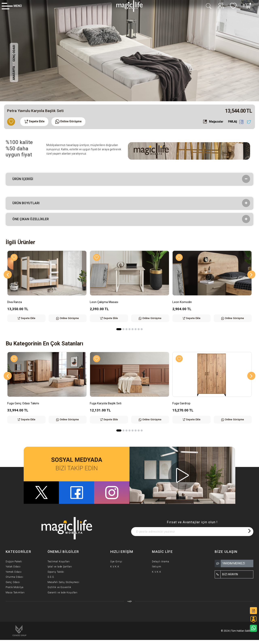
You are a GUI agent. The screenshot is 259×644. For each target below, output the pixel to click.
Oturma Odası (14, 577)
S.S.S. (51, 577)
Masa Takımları (15, 593)
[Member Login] (12, 6)
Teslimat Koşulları (59, 562)
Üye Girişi (116, 562)
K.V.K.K (115, 567)
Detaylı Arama (161, 562)
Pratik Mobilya (15, 587)
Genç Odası (14, 53)
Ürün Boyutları (27, 203)
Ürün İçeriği (24, 179)
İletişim (157, 567)
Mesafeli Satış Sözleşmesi (64, 582)
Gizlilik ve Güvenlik (59, 587)
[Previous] (8, 274)
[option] (129, 51)
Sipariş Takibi (56, 572)
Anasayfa (14, 73)
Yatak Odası (13, 567)
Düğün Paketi (14, 562)
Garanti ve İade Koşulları (63, 593)
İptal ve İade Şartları (60, 567)
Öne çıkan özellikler (32, 219)
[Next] (251, 274)
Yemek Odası (14, 572)
